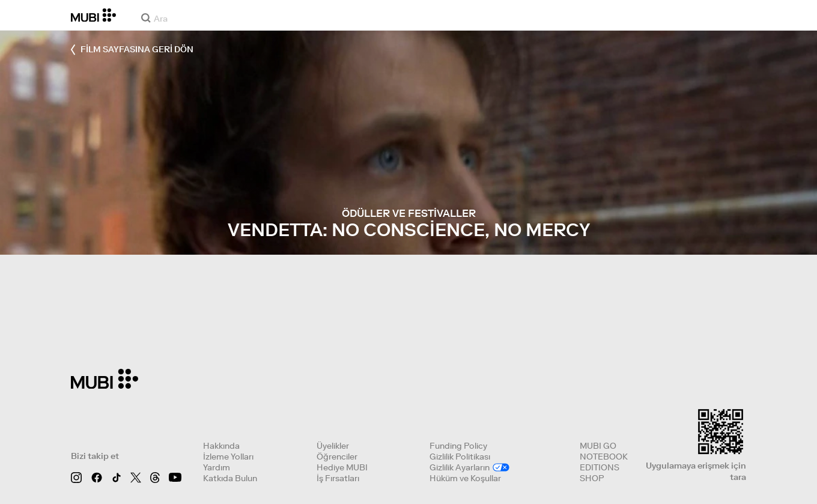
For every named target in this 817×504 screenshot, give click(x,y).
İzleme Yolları (228, 457)
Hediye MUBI (342, 467)
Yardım (217, 467)
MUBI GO (598, 446)
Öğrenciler (337, 457)
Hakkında (221, 446)
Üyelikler (333, 446)
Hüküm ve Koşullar (465, 478)
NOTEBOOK (604, 457)
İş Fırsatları (338, 478)
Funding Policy (458, 446)
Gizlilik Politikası (460, 457)
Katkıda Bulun (230, 478)
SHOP (592, 478)
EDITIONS (600, 467)
